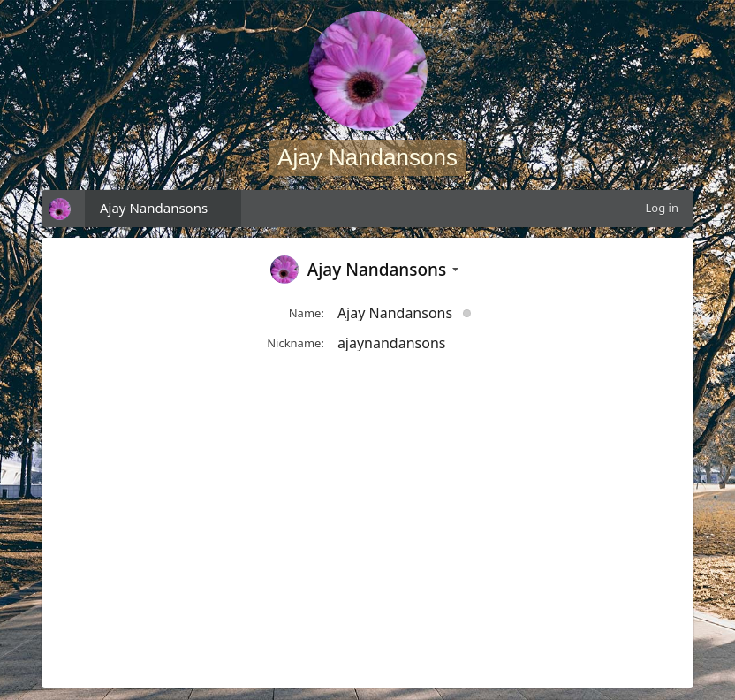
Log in (662, 208)
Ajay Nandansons (154, 208)
